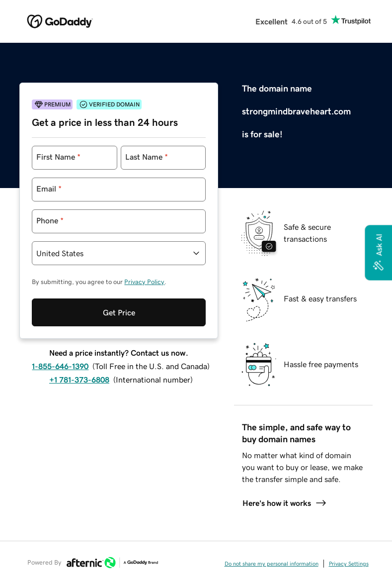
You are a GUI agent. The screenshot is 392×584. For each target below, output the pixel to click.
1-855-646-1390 (60, 366)
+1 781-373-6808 (79, 380)
